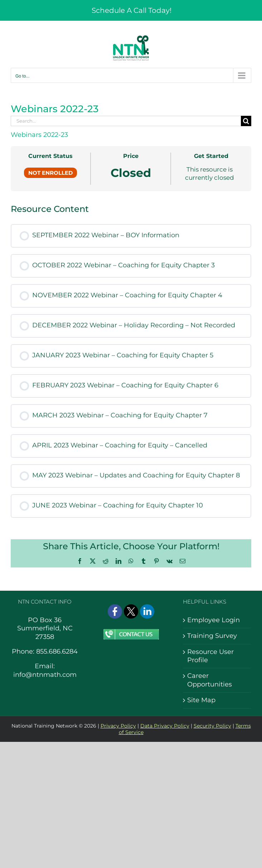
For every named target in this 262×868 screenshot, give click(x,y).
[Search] (246, 121)
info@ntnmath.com (45, 675)
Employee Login (214, 620)
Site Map (201, 700)
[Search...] (126, 121)
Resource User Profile (210, 656)
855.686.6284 (57, 651)
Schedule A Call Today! (132, 10)
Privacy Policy (118, 726)
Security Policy (212, 726)
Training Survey (212, 636)
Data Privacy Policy (165, 726)
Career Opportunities (210, 680)
